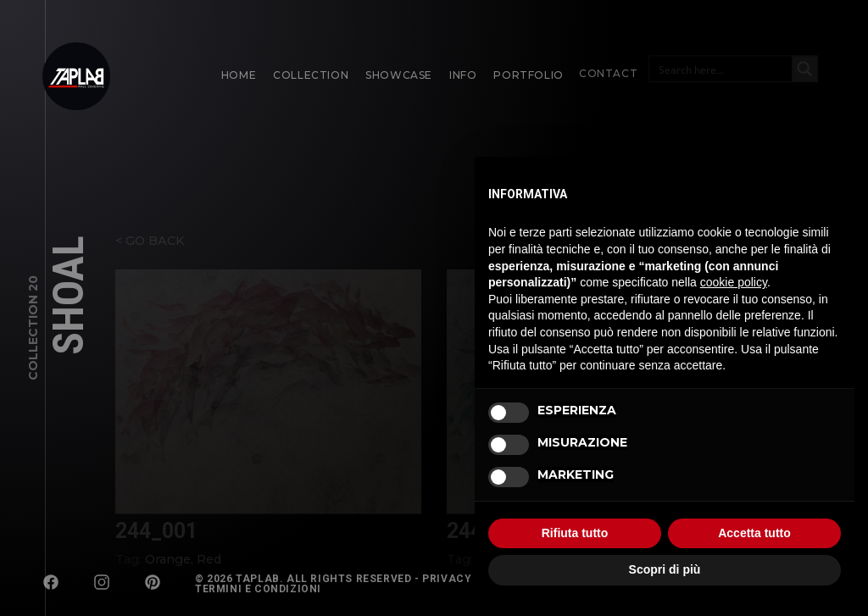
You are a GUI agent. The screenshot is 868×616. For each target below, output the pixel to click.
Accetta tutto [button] (754, 533)
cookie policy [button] (734, 282)
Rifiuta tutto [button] (575, 533)
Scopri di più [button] (665, 569)
